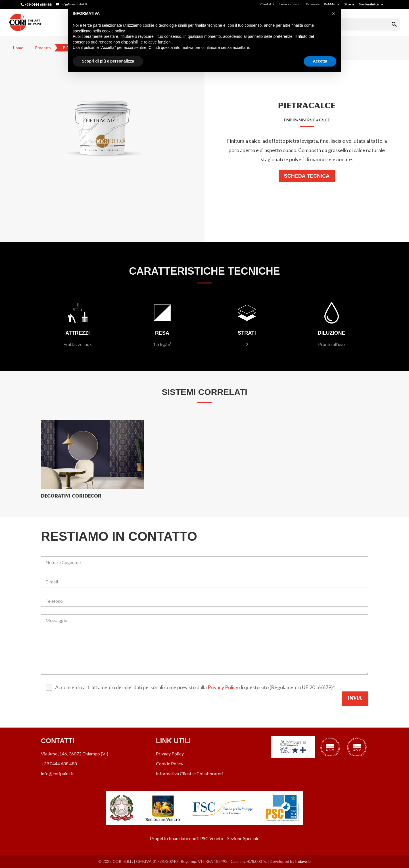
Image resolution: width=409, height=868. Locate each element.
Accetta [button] (320, 61)
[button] (333, 14)
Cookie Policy (170, 764)
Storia (349, 4)
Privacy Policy (223, 687)
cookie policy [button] (113, 31)
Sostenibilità (369, 4)
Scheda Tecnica (307, 176)
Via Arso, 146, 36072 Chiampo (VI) (75, 754)
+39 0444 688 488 (59, 764)
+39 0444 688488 (38, 4)
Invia (355, 698)
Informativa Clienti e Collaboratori (190, 773)
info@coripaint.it (57, 773)
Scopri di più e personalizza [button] (108, 61)
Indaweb (303, 861)
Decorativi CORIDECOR (71, 496)
